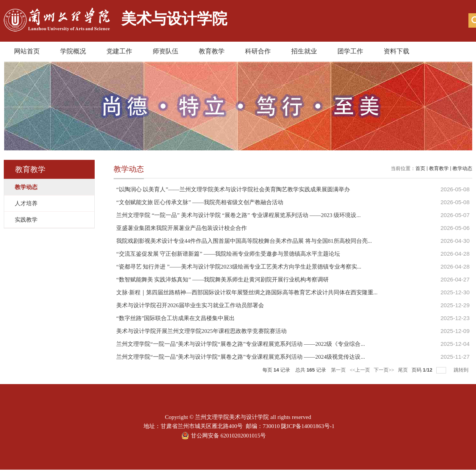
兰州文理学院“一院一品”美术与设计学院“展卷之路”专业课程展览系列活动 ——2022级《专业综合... (241, 344)
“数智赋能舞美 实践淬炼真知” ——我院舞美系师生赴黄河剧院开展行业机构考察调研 (222, 280)
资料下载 (396, 51)
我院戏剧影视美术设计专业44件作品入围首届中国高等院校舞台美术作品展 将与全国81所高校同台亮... (244, 241)
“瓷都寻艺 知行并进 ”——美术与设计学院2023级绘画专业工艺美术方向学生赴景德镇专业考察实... (239, 267)
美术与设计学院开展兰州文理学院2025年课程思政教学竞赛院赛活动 (201, 331)
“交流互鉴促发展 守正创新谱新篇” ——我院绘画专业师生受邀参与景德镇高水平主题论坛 (228, 254)
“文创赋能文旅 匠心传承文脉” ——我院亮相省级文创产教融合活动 (200, 202)
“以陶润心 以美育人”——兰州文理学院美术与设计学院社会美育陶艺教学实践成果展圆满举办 (233, 189)
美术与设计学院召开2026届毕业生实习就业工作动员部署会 (190, 305)
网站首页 (27, 51)
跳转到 (462, 370)
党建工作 (119, 51)
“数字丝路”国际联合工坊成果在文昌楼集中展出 (176, 318)
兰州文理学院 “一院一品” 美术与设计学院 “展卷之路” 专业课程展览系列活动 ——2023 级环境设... (238, 215)
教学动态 (462, 168)
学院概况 (73, 51)
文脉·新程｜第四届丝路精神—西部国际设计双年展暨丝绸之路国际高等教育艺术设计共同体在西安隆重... (247, 292)
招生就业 (304, 51)
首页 (420, 168)
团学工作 (350, 51)
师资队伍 (165, 51)
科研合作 (258, 51)
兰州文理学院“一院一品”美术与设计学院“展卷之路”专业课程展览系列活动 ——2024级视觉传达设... (241, 357)
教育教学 (212, 51)
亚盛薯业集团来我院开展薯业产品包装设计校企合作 (182, 228)
